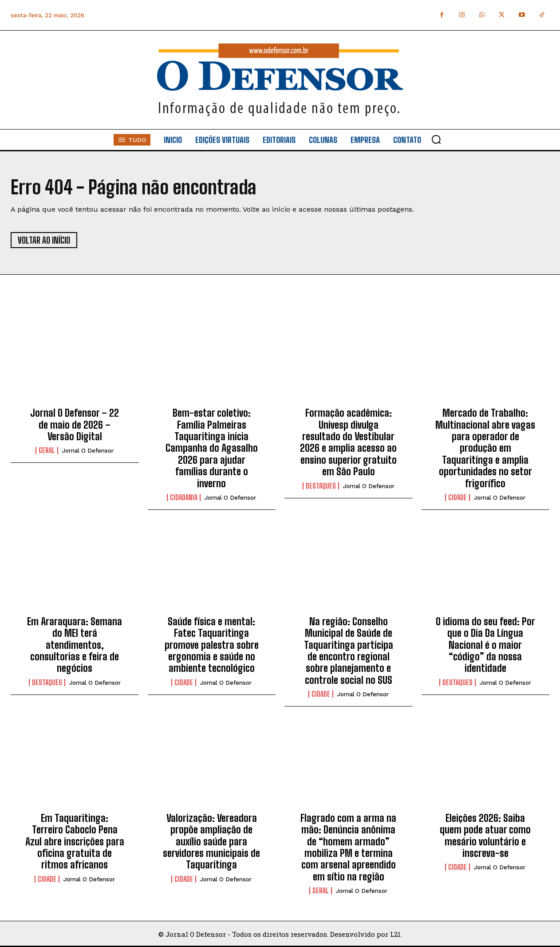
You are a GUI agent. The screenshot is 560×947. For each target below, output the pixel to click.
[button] (436, 139)
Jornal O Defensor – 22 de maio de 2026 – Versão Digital (75, 425)
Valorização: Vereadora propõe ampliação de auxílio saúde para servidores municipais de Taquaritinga (211, 842)
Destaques (321, 486)
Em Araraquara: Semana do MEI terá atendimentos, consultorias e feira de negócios (75, 645)
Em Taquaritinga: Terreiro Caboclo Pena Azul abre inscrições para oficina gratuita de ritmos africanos (75, 842)
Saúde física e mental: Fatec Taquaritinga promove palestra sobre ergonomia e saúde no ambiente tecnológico (212, 645)
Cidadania (184, 497)
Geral (47, 450)
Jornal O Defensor (88, 451)
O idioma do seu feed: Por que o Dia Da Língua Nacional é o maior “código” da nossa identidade (485, 645)
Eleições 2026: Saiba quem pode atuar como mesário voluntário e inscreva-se (485, 836)
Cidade (457, 497)
